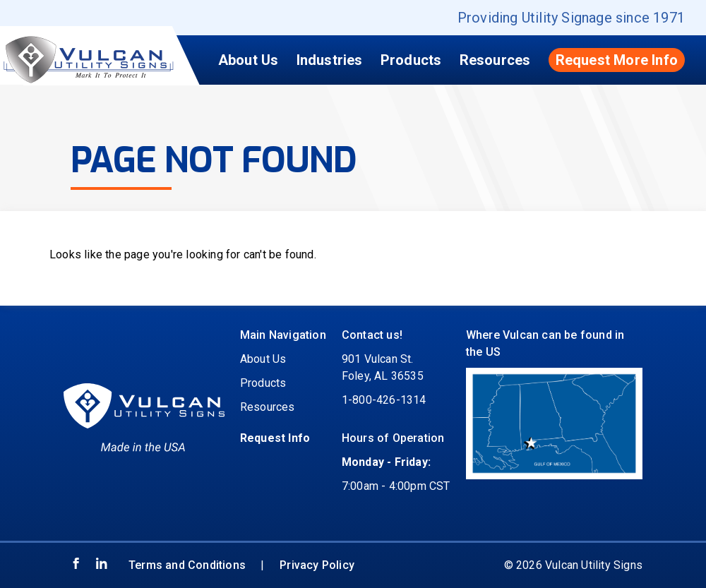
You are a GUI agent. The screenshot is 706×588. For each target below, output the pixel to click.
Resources (495, 60)
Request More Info (617, 60)
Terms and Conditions (187, 565)
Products (411, 60)
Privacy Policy (317, 565)
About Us (249, 60)
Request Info (275, 438)
